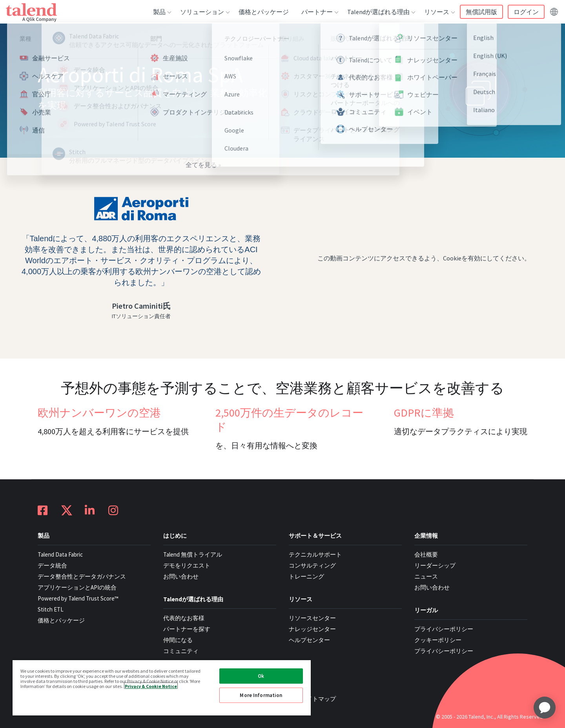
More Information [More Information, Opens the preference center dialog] (261, 695)
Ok (261, 676)
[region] (162, 687)
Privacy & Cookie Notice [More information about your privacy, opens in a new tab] (151, 686)
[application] (545, 708)
